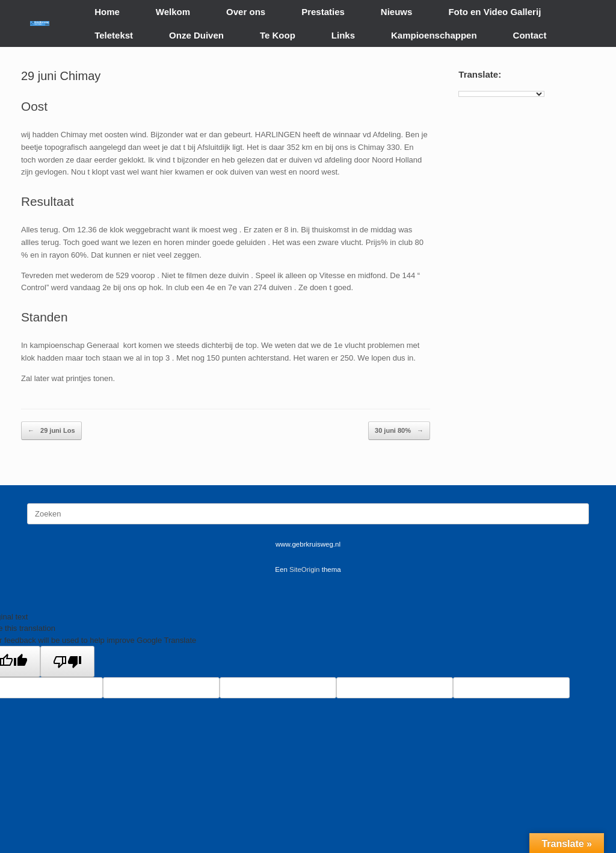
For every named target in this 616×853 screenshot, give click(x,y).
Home (107, 12)
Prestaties (323, 12)
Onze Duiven (196, 35)
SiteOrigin (305, 569)
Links (343, 35)
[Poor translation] (67, 662)
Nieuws (397, 12)
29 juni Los (51, 431)
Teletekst (114, 35)
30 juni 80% (399, 431)
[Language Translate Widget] (501, 94)
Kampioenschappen (434, 35)
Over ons (246, 12)
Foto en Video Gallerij (494, 12)
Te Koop (278, 35)
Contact (530, 35)
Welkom (173, 12)
